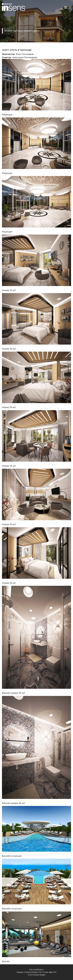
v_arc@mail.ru (37, 970)
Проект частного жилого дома (22, 31)
